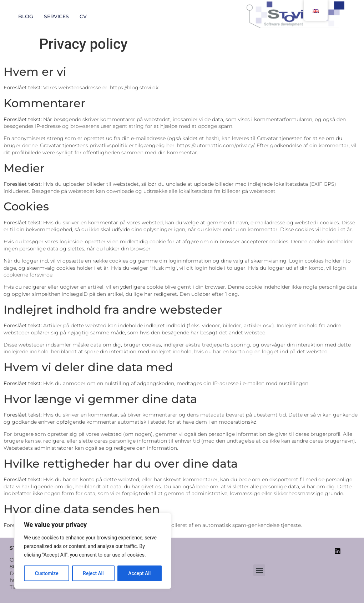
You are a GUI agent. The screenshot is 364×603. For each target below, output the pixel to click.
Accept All (140, 573)
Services (56, 16)
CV (83, 16)
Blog (26, 16)
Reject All (93, 573)
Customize (47, 573)
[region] (93, 551)
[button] (259, 571)
